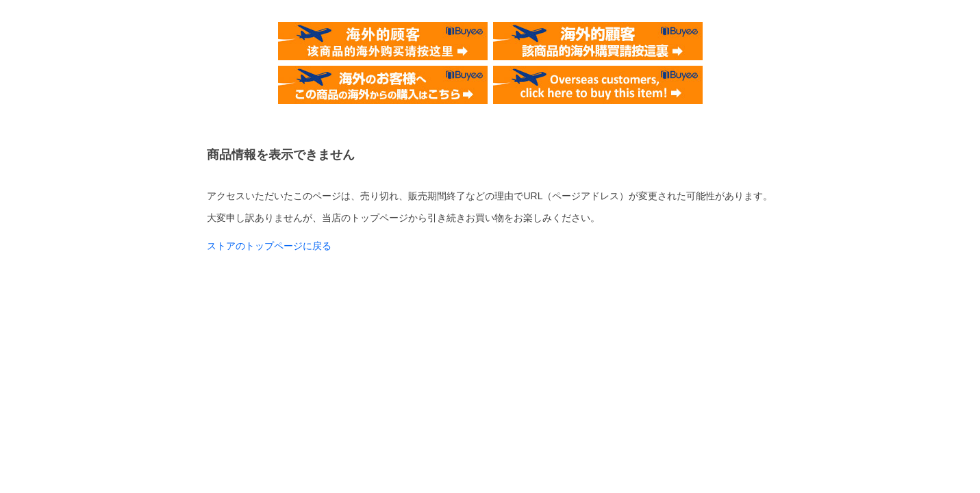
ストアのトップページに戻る (269, 246)
